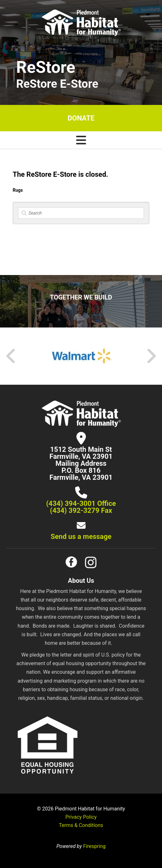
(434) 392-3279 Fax (81, 510)
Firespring (94, 846)
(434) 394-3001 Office (81, 503)
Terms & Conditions (81, 825)
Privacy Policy (81, 817)
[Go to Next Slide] (151, 356)
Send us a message (81, 537)
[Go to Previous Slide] (11, 356)
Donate (81, 118)
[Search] (81, 213)
